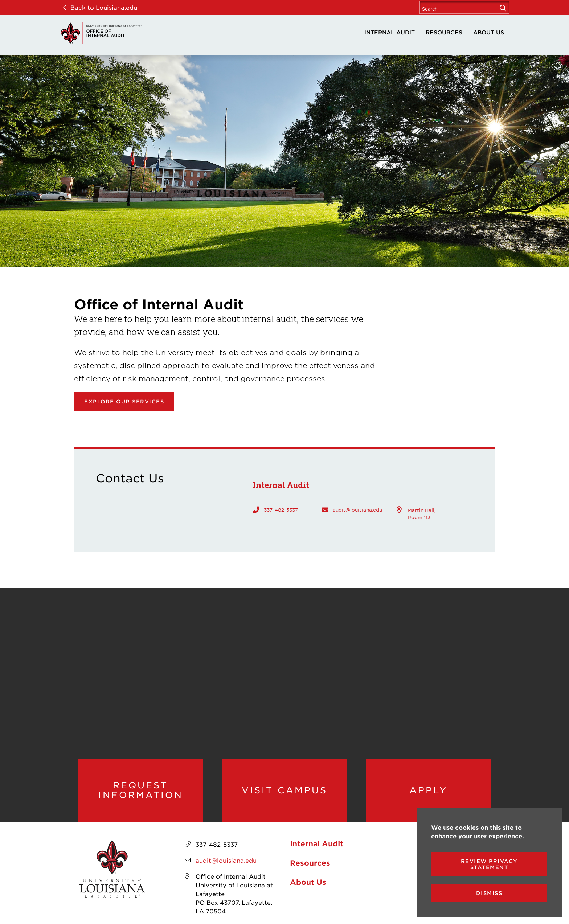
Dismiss (489, 893)
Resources (444, 32)
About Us (489, 32)
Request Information (141, 790)
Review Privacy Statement (489, 864)
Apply (428, 790)
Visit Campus (284, 790)
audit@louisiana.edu (357, 510)
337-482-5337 (281, 510)
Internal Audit (390, 32)
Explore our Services (124, 401)
